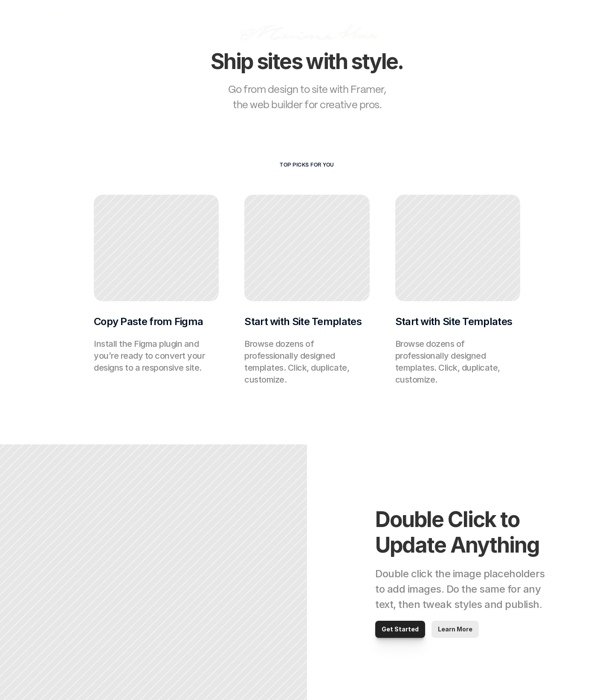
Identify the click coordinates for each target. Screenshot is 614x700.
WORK (92, 16)
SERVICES (57, 16)
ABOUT (512, 16)
